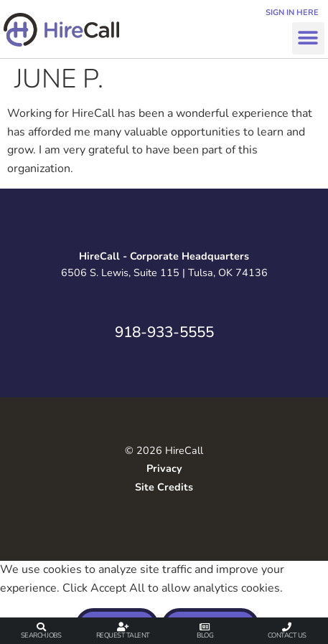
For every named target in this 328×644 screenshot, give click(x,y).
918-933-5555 (164, 332)
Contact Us (287, 635)
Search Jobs (41, 635)
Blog (205, 635)
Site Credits (164, 487)
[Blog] (205, 627)
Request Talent (123, 635)
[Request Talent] (123, 627)
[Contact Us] (287, 627)
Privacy (164, 468)
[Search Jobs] (41, 627)
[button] (308, 38)
